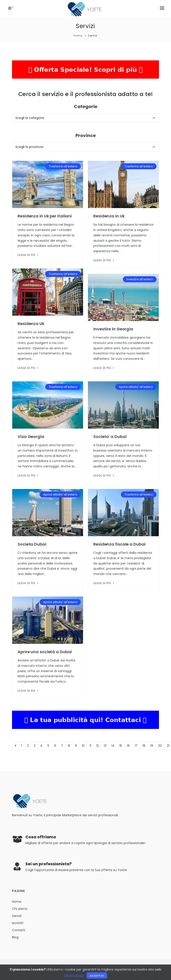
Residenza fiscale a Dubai (119, 544)
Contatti (19, 930)
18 (144, 746)
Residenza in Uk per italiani (45, 216)
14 (113, 746)
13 (105, 746)
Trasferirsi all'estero (63, 166)
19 (152, 746)
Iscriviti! (18, 923)
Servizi (93, 36)
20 (160, 746)
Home (78, 36)
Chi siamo (20, 909)
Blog (15, 937)
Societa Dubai (32, 544)
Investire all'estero (140, 279)
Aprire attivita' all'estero (136, 387)
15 (121, 746)
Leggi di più (28, 255)
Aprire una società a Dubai (45, 652)
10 (83, 746)
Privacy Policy (116, 970)
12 (98, 746)
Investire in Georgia (113, 329)
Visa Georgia (31, 437)
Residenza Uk (31, 324)
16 (128, 746)
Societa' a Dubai (110, 437)
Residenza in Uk (109, 216)
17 (136, 746)
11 (90, 746)
